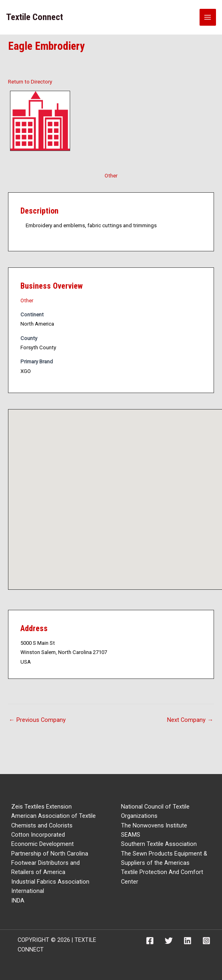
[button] (123, 492)
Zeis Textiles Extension (41, 807)
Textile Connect (34, 17)
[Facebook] (150, 941)
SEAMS (131, 835)
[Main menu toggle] (208, 17)
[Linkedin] (188, 941)
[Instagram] (206, 941)
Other (111, 176)
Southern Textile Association (159, 844)
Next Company (190, 720)
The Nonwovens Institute (154, 825)
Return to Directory (30, 82)
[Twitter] (169, 941)
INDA (18, 901)
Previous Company (37, 720)
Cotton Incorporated (38, 835)
